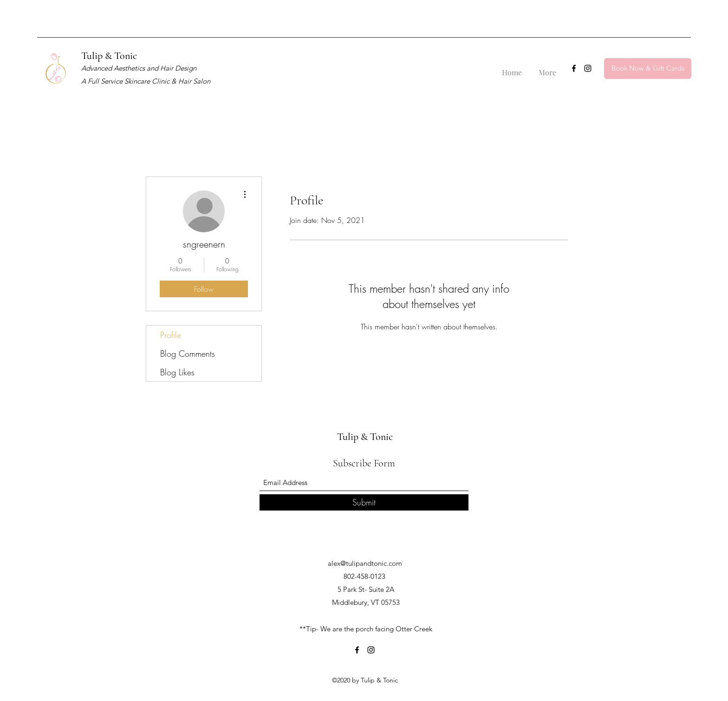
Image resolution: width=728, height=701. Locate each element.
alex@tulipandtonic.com (365, 563)
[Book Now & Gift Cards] (648, 69)
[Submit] (364, 502)
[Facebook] (574, 68)
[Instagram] (588, 68)
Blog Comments (188, 354)
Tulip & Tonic (109, 56)
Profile (171, 335)
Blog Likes (177, 372)
